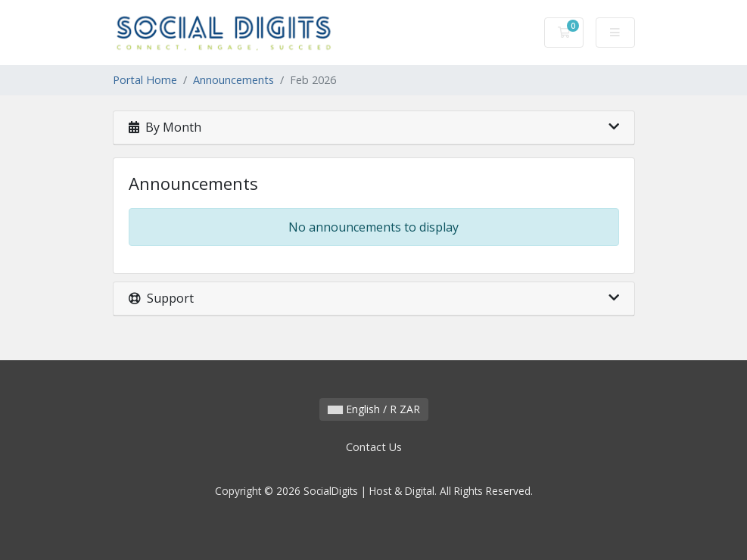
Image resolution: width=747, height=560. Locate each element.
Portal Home (145, 80)
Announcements (233, 80)
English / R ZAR (374, 409)
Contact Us (374, 447)
